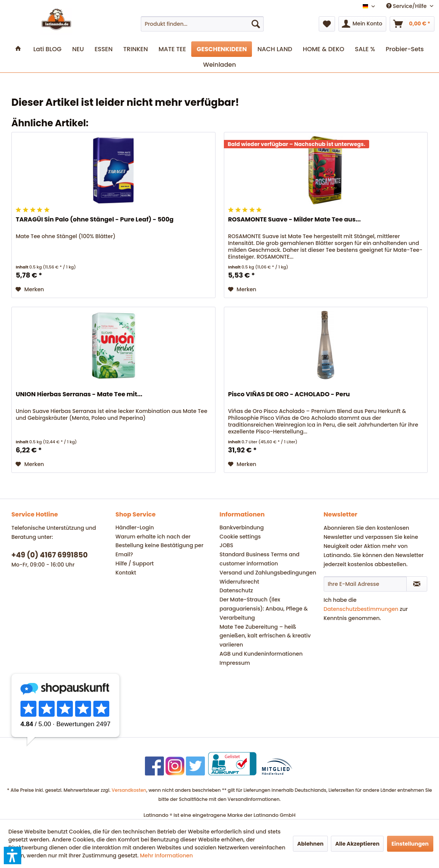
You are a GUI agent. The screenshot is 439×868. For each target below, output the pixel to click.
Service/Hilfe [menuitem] (407, 6)
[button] (13, 855)
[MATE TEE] (172, 49)
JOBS (227, 545)
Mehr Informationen (167, 855)
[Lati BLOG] (47, 49)
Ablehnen (310, 844)
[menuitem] (202, 24)
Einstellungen (410, 844)
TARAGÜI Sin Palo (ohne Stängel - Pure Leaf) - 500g (94, 220)
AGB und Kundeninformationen (261, 654)
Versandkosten (129, 790)
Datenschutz (236, 590)
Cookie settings (240, 537)
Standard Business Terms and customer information (260, 559)
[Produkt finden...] (202, 24)
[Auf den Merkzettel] (30, 289)
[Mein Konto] (362, 24)
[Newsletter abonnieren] (417, 584)
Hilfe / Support (135, 563)
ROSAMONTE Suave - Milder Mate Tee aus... (294, 220)
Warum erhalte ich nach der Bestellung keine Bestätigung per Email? (159, 546)
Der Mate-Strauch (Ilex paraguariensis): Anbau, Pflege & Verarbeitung (264, 609)
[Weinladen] (219, 65)
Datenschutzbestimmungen (361, 609)
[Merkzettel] (327, 24)
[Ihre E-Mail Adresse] (365, 584)
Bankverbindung (242, 527)
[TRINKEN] (136, 49)
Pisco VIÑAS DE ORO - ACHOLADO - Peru (289, 395)
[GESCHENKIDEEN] (222, 49)
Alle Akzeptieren (357, 844)
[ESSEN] (104, 49)
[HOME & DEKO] (323, 49)
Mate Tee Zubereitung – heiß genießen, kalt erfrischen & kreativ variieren (265, 636)
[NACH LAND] (275, 49)
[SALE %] (365, 49)
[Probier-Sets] (405, 49)
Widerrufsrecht (239, 582)
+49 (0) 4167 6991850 (50, 555)
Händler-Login (135, 527)
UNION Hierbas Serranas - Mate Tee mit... (79, 395)
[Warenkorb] (412, 24)
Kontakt (126, 573)
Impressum (235, 663)
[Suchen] (256, 24)
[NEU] (78, 49)
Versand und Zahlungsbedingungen (268, 573)
